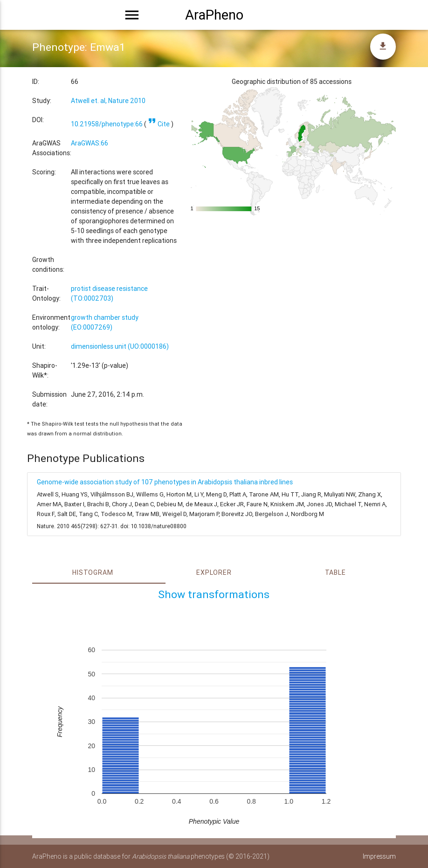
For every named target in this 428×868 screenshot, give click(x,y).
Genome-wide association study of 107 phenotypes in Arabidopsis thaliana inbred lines (165, 482)
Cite (159, 124)
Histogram (93, 572)
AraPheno (214, 15)
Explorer (214, 572)
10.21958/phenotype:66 (107, 124)
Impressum (379, 856)
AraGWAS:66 (90, 143)
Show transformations (214, 594)
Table (335, 572)
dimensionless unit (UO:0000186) (120, 346)
